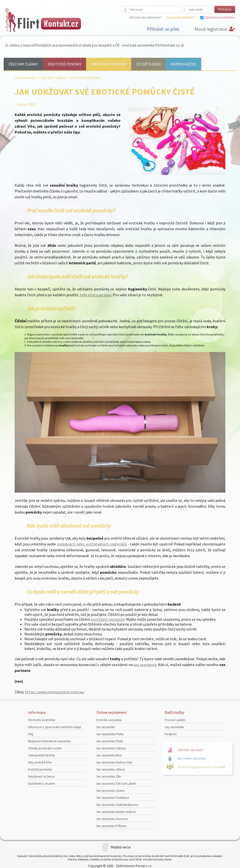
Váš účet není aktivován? (145, 17)
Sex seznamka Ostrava (111, 748)
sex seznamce (145, 665)
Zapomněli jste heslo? (180, 17)
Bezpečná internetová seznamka (49, 741)
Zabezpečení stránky (42, 755)
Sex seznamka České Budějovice (117, 805)
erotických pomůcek (108, 619)
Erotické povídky (65, 64)
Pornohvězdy (183, 64)
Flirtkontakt (25, 78)
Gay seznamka (174, 727)
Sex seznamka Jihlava (111, 769)
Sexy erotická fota (40, 762)
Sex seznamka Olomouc (112, 819)
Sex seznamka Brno (109, 755)
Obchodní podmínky (42, 720)
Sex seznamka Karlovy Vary (114, 762)
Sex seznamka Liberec (111, 791)
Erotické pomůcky (109, 64)
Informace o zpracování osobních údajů (55, 727)
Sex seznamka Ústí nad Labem (116, 784)
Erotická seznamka (109, 720)
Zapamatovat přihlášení (220, 17)
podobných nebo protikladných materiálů (92, 544)
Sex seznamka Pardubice (113, 798)
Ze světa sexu (148, 64)
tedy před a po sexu (95, 295)
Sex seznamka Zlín (109, 777)
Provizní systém (175, 720)
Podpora (171, 734)
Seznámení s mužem (42, 784)
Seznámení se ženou (41, 777)
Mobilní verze (121, 847)
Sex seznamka (106, 727)
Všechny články (23, 64)
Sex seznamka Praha (110, 734)
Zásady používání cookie (45, 748)
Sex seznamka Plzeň (110, 741)
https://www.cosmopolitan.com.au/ (55, 692)
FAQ (31, 734)
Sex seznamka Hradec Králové (116, 812)
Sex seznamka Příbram (111, 826)
